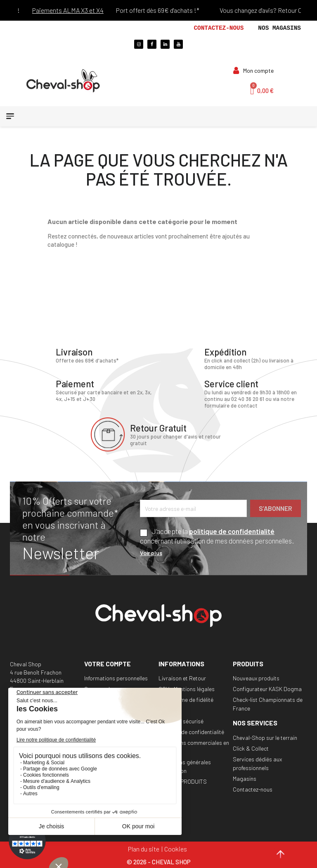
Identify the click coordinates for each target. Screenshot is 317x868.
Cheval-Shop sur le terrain (265, 737)
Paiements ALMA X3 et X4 (78, 10)
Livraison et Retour (182, 678)
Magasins (245, 778)
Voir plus (151, 552)
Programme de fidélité (186, 699)
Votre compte (108, 663)
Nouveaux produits (256, 678)
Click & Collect (251, 748)
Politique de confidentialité (191, 731)
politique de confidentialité (232, 531)
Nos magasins (279, 28)
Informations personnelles (116, 678)
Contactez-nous (219, 28)
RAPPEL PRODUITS (183, 781)
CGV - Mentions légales (187, 688)
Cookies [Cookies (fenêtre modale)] (176, 848)
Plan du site (144, 848)
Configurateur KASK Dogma (267, 688)
